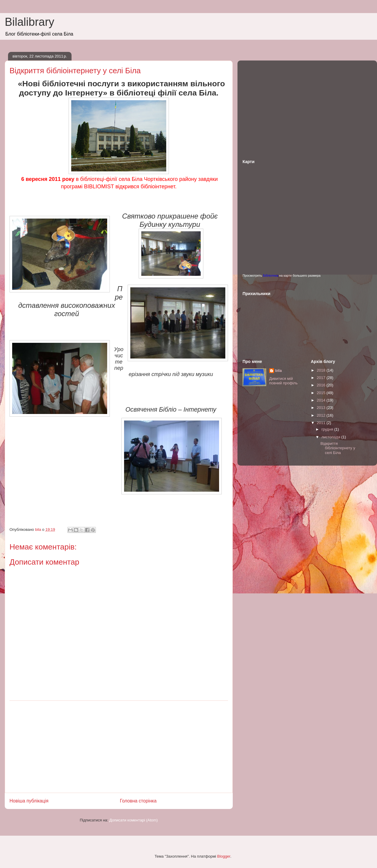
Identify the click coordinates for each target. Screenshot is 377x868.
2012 (322, 415)
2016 (322, 385)
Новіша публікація (29, 801)
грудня (328, 429)
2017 (322, 378)
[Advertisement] (119, 747)
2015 (322, 393)
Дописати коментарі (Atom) (133, 820)
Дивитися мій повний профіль (283, 381)
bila (278, 371)
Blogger (224, 856)
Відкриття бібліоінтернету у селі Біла (338, 448)
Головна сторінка (138, 801)
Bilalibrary (30, 22)
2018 (322, 370)
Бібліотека (271, 275)
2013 (322, 408)
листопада (331, 437)
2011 (322, 423)
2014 (322, 400)
